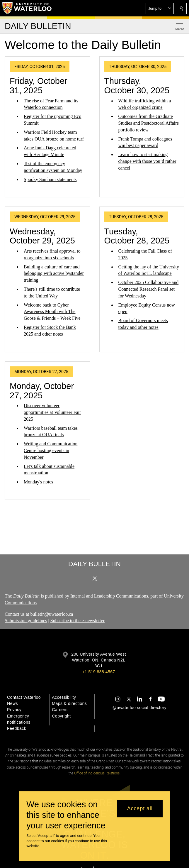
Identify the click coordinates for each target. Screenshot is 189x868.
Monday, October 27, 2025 (42, 391)
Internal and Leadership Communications (109, 596)
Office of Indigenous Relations (97, 773)
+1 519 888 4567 (98, 672)
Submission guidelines (26, 621)
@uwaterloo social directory (139, 708)
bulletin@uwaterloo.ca (52, 614)
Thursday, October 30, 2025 (137, 86)
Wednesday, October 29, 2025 (42, 236)
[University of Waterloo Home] (27, 8)
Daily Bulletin (94, 564)
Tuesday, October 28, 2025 (137, 236)
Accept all (140, 808)
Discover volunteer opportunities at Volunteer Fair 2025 (52, 412)
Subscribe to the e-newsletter (78, 621)
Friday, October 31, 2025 (39, 86)
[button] (160, 9)
